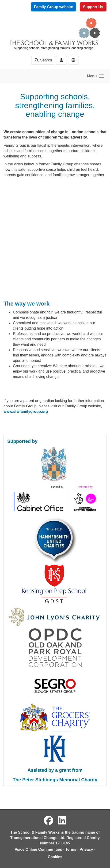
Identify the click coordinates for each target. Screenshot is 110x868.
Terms (71, 849)
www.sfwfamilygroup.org (26, 411)
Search (43, 60)
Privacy (86, 849)
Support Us (93, 7)
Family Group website (53, 7)
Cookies (55, 857)
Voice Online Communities (38, 849)
